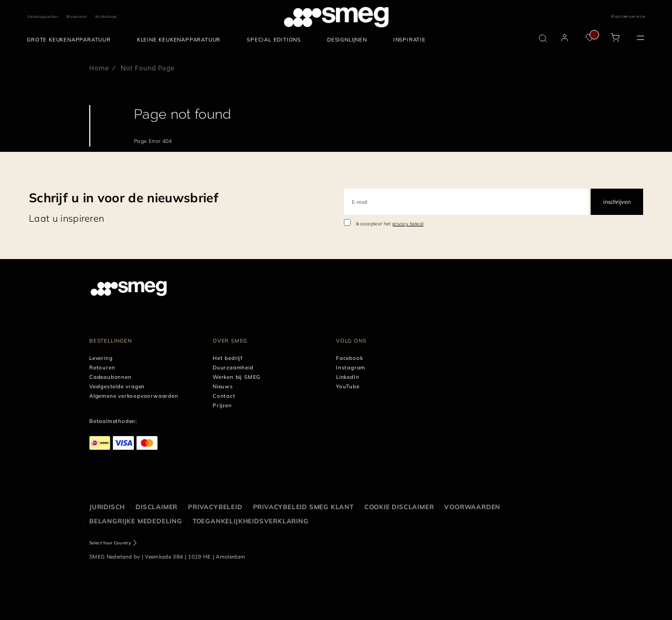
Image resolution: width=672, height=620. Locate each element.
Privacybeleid (215, 507)
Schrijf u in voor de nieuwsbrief (124, 198)
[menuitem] (71, 40)
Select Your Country (110, 543)
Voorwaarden (472, 507)
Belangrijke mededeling (136, 521)
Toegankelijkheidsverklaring (251, 521)
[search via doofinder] (543, 38)
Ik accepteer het (390, 224)
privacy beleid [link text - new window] (408, 224)
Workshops (106, 17)
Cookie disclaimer (399, 507)
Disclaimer (156, 507)
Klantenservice (628, 16)
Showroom (77, 17)
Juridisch (107, 507)
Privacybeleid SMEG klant (303, 507)
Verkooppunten (43, 17)
